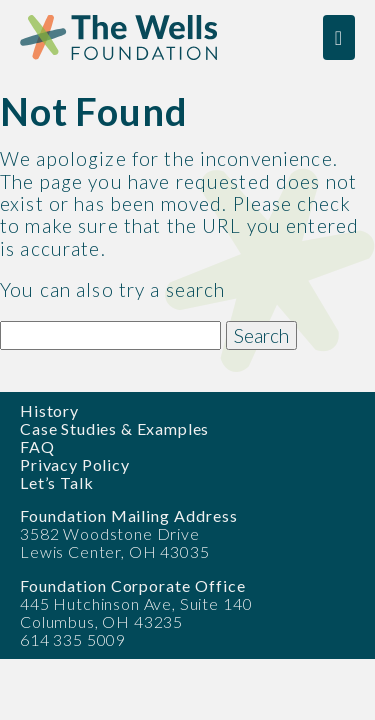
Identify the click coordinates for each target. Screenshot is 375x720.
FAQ (37, 446)
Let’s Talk (56, 482)
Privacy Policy (75, 464)
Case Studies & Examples (114, 428)
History (49, 410)
